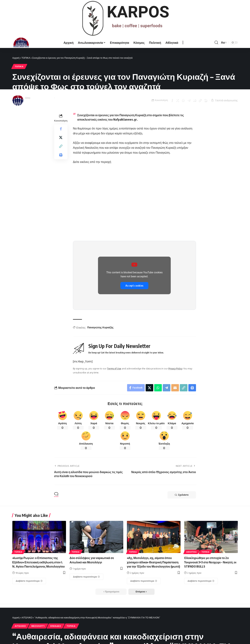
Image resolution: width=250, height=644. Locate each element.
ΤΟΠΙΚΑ (26, 58)
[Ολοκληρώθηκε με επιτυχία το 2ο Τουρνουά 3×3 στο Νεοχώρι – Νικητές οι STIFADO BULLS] (201, 581)
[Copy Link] (200, 100)
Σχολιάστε (182, 495)
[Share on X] (177, 100)
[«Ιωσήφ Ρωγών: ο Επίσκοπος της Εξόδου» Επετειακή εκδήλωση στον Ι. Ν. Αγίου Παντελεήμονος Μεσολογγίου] (29, 581)
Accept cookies (134, 286)
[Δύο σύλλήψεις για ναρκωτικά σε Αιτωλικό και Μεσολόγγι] (87, 577)
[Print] (205, 100)
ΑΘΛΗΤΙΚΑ (192, 552)
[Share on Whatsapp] (183, 100)
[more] (183, 42)
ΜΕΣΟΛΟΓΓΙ (38, 626)
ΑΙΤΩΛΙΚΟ (27, 617)
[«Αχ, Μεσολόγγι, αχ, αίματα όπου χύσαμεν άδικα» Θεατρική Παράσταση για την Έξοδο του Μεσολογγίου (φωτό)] (144, 581)
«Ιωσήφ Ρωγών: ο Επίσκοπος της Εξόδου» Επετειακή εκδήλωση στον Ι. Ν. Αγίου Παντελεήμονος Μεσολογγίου (39, 562)
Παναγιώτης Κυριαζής (100, 327)
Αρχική (16, 58)
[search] (216, 42)
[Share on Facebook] (172, 100)
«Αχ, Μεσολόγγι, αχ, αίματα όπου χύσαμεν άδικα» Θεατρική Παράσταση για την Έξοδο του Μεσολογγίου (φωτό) (153, 562)
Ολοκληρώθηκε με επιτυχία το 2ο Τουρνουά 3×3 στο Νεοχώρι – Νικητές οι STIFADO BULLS (210, 562)
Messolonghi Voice (42, 98)
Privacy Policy (175, 368)
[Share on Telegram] (189, 100)
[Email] (194, 100)
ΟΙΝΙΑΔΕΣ (56, 626)
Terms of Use (114, 368)
